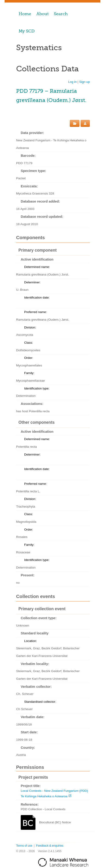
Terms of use (24, 846)
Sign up (85, 82)
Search (61, 14)
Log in (72, 82)
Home (25, 14)
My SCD (27, 31)
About (42, 14)
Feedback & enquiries (50, 846)
